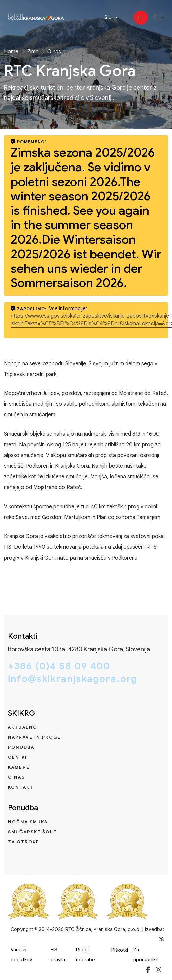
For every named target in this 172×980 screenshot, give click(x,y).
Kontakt (21, 787)
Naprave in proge (34, 737)
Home (11, 52)
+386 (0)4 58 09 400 (59, 666)
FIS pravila (58, 955)
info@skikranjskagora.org (73, 679)
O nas (54, 52)
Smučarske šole (32, 832)
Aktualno (23, 727)
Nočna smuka (28, 822)
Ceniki (17, 757)
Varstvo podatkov (21, 955)
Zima (33, 52)
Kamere (19, 767)
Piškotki (120, 950)
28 (161, 939)
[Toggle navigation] (159, 18)
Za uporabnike (146, 955)
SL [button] (109, 17)
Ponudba (21, 747)
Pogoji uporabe (85, 955)
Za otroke (24, 842)
